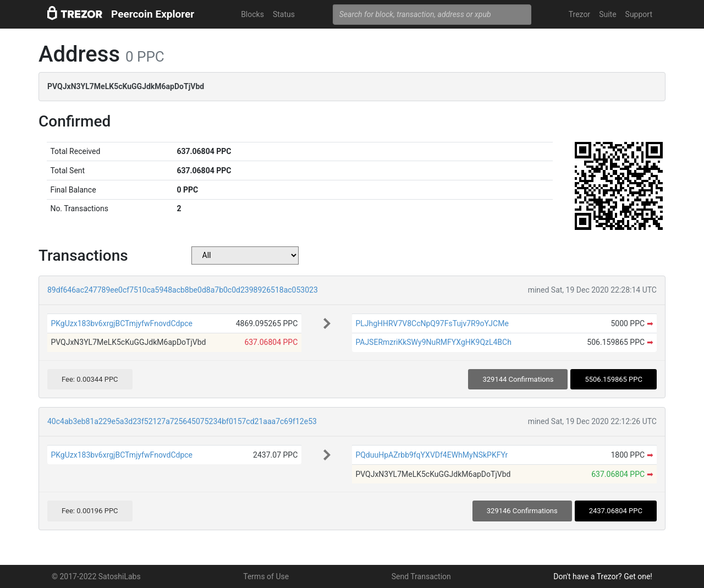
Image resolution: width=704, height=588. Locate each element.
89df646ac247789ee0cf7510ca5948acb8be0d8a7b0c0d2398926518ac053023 (183, 290)
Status (284, 14)
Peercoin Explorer (153, 14)
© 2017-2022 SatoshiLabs (96, 576)
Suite (607, 14)
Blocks (252, 14)
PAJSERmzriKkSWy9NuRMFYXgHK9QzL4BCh (433, 342)
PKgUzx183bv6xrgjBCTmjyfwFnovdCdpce (122, 323)
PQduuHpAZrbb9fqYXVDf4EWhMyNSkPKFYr (431, 455)
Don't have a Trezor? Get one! (603, 576)
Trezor (579, 14)
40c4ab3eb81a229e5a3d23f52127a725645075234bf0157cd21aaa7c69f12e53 (182, 421)
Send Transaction (421, 576)
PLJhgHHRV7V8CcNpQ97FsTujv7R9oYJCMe (432, 323)
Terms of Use (266, 576)
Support (639, 14)
